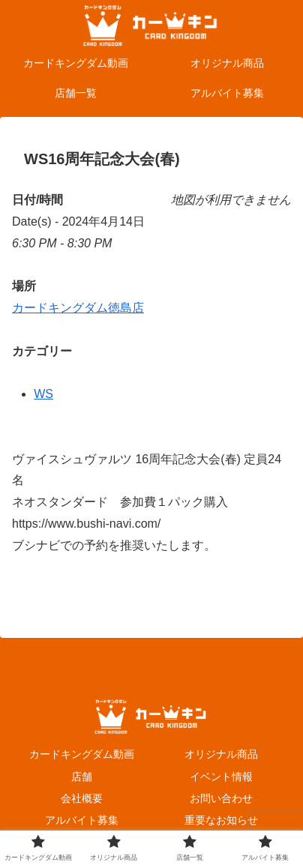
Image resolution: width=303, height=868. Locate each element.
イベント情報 (221, 777)
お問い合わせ (221, 798)
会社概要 (82, 798)
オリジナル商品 (221, 754)
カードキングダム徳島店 (78, 308)
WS (43, 394)
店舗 (82, 777)
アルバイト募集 (82, 820)
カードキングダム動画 (82, 754)
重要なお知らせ (221, 820)
